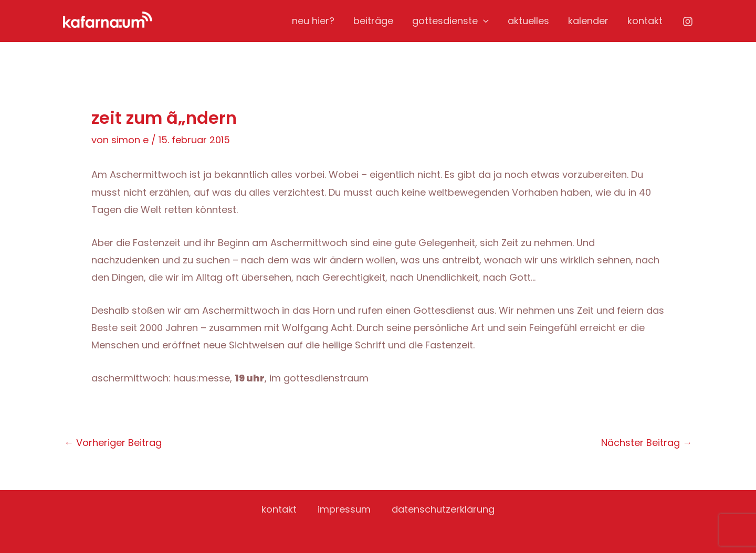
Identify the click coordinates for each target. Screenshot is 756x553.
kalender (588, 21)
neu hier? (313, 21)
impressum (344, 509)
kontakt (645, 21)
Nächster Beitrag (647, 443)
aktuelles (528, 21)
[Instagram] (688, 22)
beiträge (373, 21)
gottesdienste (450, 21)
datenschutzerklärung (443, 509)
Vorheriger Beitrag (113, 443)
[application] (483, 21)
